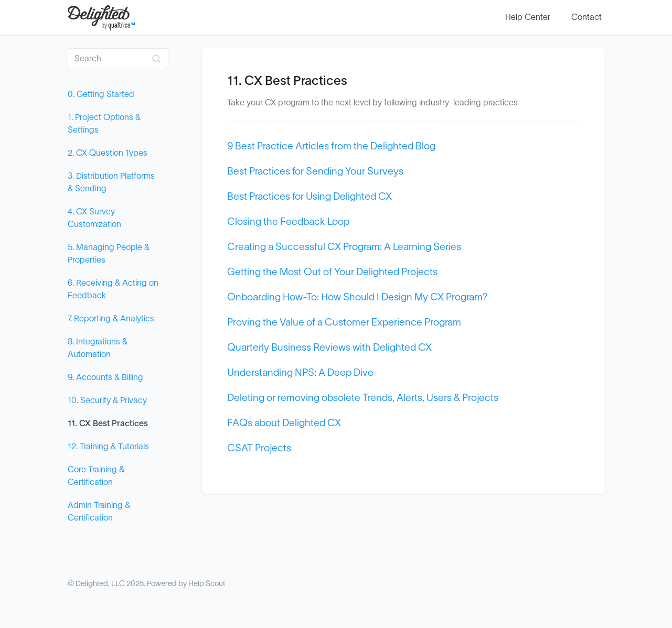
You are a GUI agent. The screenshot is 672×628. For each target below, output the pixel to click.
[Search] (118, 59)
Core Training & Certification (96, 476)
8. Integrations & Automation (98, 348)
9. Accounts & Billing (105, 377)
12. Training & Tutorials (108, 447)
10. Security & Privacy (107, 400)
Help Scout (207, 584)
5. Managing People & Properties (109, 254)
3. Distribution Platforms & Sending (111, 182)
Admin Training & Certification (99, 512)
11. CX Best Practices (108, 424)
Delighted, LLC (100, 584)
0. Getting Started (101, 94)
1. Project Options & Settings (104, 124)
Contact (586, 17)
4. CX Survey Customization (94, 218)
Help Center (528, 17)
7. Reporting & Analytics (111, 319)
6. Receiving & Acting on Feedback (113, 289)
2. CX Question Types (108, 153)
